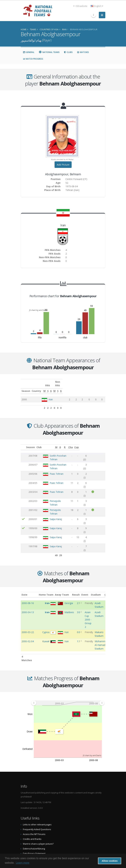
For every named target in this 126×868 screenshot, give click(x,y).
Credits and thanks (32, 807)
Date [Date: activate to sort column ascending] (24, 563)
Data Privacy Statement (34, 822)
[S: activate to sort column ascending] (77, 388)
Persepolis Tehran (54, 481)
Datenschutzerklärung (34, 817)
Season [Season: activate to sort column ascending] (26, 387)
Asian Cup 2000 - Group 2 (88, 588)
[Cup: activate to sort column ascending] (102, 444)
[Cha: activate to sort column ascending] (96, 444)
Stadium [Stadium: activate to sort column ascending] (100, 563)
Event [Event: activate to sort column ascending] (88, 563)
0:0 (79, 600)
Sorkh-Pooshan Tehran (57, 452)
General (29, 52)
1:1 (79, 610)
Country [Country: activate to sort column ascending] (47, 387)
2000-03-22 (28, 600)
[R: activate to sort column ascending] (88, 444)
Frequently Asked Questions (37, 798)
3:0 (79, 581)
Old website (80, 6)
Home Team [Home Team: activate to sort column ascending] (49, 563)
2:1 (79, 571)
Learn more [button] (23, 863)
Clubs (68, 52)
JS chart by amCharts (38, 310)
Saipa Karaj (51, 492)
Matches (83, 52)
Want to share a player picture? (38, 812)
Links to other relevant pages (37, 793)
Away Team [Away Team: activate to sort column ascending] (65, 563)
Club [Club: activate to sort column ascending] (40, 444)
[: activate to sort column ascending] (23, 444)
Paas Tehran (51, 463)
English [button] (97, 6)
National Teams (49, 52)
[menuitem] (68, 671)
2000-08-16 (28, 571)
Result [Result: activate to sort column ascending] (79, 563)
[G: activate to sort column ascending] (82, 388)
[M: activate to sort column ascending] (71, 388)
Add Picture (63, 165)
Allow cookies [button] (110, 861)
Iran (51, 396)
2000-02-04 (28, 610)
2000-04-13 (28, 581)
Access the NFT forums (34, 803)
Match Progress (33, 59)
